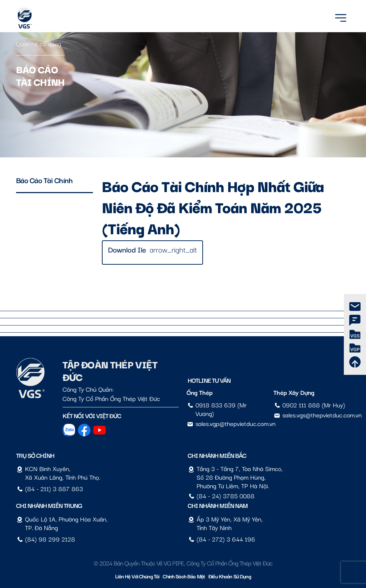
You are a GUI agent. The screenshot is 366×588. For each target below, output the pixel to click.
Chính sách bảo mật (184, 576)
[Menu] (341, 17)
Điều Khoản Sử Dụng (230, 576)
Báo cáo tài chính (44, 180)
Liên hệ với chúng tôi (137, 576)
